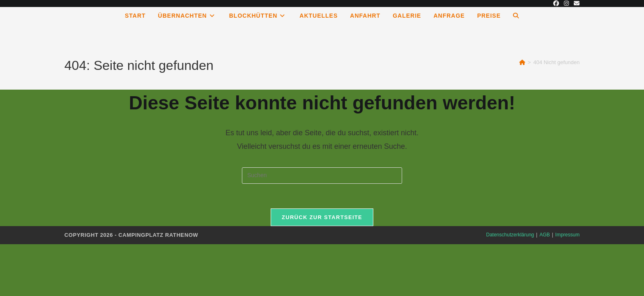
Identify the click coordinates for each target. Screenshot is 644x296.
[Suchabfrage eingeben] (322, 176)
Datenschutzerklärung (510, 235)
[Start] (522, 62)
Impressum (567, 235)
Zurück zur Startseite (322, 217)
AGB (544, 235)
